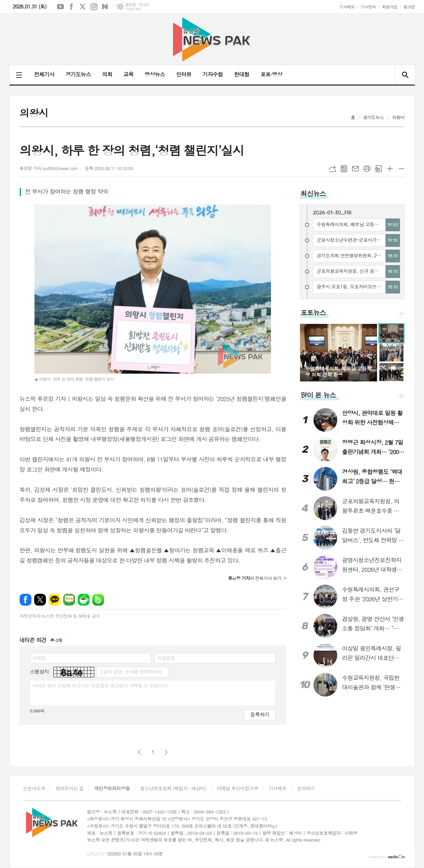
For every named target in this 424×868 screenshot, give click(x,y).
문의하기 (306, 788)
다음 (166, 752)
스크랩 (378, 169)
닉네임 (39, 658)
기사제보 (347, 7)
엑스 (83, 7)
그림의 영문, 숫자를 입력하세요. (131, 672)
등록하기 (260, 714)
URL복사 (332, 169)
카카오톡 (55, 600)
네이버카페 (84, 600)
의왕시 (398, 117)
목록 (344, 169)
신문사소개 (34, 788)
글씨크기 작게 (401, 169)
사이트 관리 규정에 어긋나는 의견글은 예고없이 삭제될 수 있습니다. (101, 685)
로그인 (409, 7)
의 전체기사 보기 (255, 578)
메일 (355, 169)
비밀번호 (166, 658)
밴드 (98, 600)
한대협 (242, 74)
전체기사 (44, 74)
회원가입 (390, 7)
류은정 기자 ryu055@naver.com (49, 168)
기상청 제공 (133, 9)
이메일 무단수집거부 (238, 788)
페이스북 (72, 7)
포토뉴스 (313, 312)
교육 (128, 74)
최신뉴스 (313, 193)
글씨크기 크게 (390, 169)
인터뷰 (184, 74)
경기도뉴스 (78, 74)
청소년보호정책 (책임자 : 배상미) (173, 788)
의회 (107, 74)
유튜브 (60, 7)
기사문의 (368, 7)
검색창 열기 (405, 75)
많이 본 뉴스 (318, 395)
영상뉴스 (155, 74)
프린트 (367, 169)
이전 (139, 752)
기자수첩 (213, 74)
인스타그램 (94, 7)
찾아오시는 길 (70, 788)
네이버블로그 (105, 7)
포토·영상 (271, 74)
